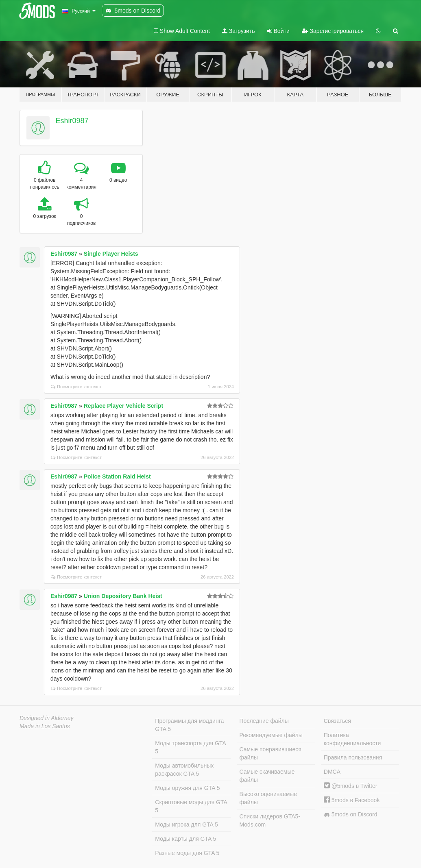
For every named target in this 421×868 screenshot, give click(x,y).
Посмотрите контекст (76, 387)
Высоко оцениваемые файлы (268, 798)
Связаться (337, 721)
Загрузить (239, 31)
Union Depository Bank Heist (123, 596)
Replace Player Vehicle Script (123, 406)
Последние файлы (264, 721)
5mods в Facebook (352, 800)
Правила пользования (353, 757)
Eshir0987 (72, 121)
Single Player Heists (111, 254)
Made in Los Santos (45, 726)
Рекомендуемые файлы (271, 735)
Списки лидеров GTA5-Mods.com (270, 820)
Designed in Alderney (47, 718)
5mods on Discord (351, 815)
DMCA (332, 772)
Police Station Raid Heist (117, 476)
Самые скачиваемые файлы (267, 776)
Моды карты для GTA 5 (185, 839)
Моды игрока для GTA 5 (186, 824)
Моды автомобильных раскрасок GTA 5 (184, 770)
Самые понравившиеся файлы (270, 753)
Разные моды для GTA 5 (187, 853)
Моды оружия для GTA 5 (187, 788)
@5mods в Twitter (351, 786)
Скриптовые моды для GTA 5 (191, 806)
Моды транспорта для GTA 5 (190, 747)
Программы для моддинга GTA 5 (189, 725)
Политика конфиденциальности (352, 739)
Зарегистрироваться (333, 31)
